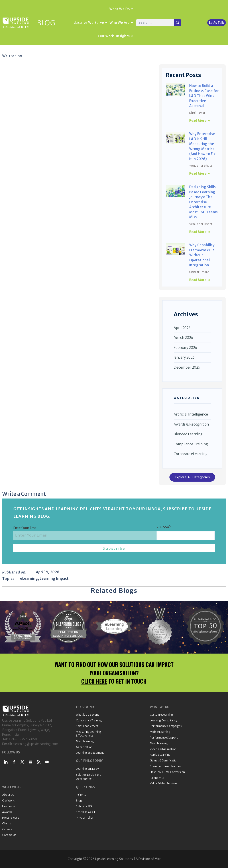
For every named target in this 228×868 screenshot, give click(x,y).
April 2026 (182, 328)
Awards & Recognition (191, 424)
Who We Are (121, 23)
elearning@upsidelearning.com (35, 744)
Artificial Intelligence (191, 414)
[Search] (178, 23)
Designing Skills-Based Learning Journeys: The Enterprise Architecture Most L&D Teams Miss (204, 202)
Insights (125, 36)
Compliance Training (191, 444)
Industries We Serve (89, 23)
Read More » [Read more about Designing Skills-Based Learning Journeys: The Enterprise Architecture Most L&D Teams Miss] (200, 232)
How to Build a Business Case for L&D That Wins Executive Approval (204, 96)
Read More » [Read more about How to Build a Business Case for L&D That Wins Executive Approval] (200, 121)
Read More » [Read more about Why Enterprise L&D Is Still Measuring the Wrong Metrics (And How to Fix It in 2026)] (200, 174)
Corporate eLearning (191, 454)
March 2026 (183, 338)
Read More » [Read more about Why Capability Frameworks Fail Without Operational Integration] (200, 280)
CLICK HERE (94, 681)
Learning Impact (54, 578)
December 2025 (187, 367)
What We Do (121, 9)
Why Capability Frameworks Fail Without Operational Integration (203, 255)
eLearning (29, 578)
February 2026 (185, 348)
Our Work (106, 36)
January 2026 (184, 357)
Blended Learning (188, 434)
